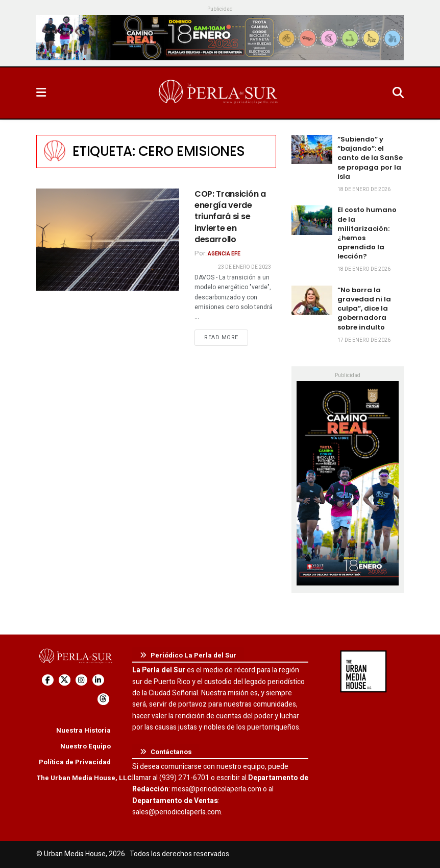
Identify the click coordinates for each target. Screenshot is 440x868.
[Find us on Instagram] (81, 680)
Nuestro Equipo (85, 746)
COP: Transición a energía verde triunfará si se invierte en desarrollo (230, 217)
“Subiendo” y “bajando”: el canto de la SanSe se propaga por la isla (370, 158)
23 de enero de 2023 (245, 267)
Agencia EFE (224, 254)
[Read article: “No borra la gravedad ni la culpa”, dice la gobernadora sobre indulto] (312, 300)
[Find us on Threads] (103, 699)
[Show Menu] (41, 93)
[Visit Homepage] (219, 93)
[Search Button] (398, 93)
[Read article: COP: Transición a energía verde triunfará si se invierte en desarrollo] (108, 240)
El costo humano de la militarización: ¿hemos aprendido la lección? (367, 233)
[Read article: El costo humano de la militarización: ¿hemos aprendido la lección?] (312, 220)
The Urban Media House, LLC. (85, 778)
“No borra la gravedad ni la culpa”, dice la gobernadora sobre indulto (364, 309)
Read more (226, 337)
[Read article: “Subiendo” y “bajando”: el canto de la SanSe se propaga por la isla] (312, 149)
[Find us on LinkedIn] (98, 680)
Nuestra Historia (83, 730)
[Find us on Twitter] (65, 680)
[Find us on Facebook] (48, 680)
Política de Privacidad (75, 762)
